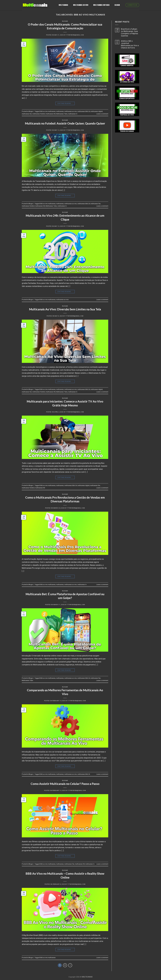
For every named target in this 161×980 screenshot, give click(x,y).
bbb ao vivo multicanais (48, 111)
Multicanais (63, 5)
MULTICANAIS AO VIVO (81, 5)
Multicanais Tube (62, 114)
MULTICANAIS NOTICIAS (101, 5)
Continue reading (65, 103)
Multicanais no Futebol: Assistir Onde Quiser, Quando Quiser (65, 123)
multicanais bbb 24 (84, 111)
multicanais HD (51, 114)
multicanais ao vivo (71, 111)
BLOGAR (117, 5)
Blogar (65, 21)
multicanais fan (27, 114)
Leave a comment (102, 114)
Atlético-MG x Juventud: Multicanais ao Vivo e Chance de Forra (130, 44)
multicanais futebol (39, 114)
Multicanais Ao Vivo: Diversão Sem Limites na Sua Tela (65, 309)
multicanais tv (73, 114)
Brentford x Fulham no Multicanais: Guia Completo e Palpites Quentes (129, 32)
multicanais (60, 111)
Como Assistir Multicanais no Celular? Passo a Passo (65, 784)
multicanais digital (97, 111)
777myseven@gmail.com (75, 35)
